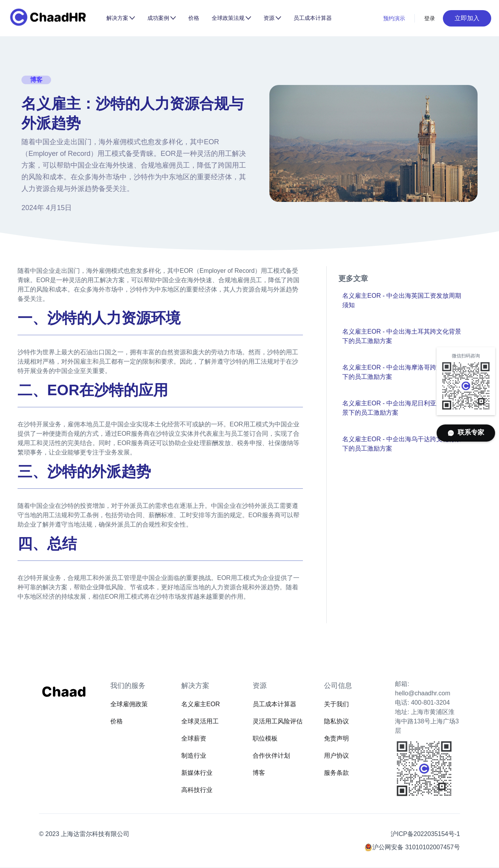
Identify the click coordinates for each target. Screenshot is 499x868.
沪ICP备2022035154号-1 (425, 834)
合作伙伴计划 (271, 756)
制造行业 (194, 756)
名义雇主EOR (201, 704)
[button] (121, 18)
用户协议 (336, 756)
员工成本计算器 (313, 18)
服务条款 (336, 773)
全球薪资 (194, 738)
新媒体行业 (197, 773)
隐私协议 (336, 721)
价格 (194, 18)
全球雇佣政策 (129, 704)
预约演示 (394, 18)
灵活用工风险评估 (278, 721)
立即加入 (467, 18)
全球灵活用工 (200, 721)
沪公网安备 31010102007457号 (416, 847)
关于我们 (336, 704)
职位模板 (265, 738)
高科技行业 (197, 790)
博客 (259, 773)
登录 (430, 18)
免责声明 (336, 738)
